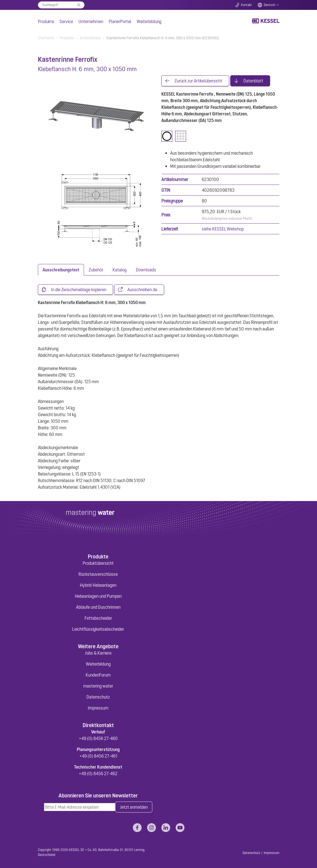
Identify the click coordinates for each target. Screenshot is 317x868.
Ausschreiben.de (142, 290)
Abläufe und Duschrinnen (98, 607)
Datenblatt (253, 81)
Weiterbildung (149, 21)
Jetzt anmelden (134, 807)
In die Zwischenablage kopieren (79, 290)
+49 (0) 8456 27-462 (98, 774)
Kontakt (246, 5)
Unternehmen (91, 21)
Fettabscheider (98, 618)
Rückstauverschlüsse (98, 574)
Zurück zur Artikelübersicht (198, 81)
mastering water (98, 686)
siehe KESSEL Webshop (223, 229)
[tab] (61, 270)
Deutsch (270, 5)
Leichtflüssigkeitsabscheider (98, 629)
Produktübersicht (98, 563)
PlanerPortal (120, 21)
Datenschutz (98, 697)
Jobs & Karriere (98, 653)
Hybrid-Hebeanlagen (98, 585)
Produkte (46, 21)
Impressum (98, 708)
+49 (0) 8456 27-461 (98, 756)
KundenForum (98, 675)
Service (66, 21)
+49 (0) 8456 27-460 (98, 738)
